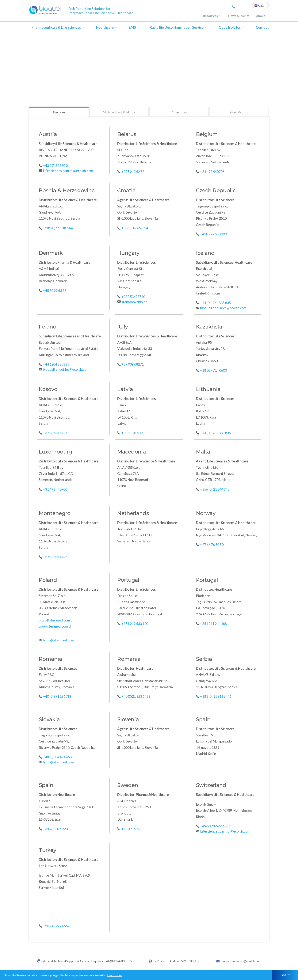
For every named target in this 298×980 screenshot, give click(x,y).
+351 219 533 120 (135, 624)
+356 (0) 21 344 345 (215, 489)
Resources (210, 16)
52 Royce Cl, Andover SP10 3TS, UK (176, 961)
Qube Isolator (230, 27)
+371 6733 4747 (55, 433)
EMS (132, 27)
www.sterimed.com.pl (55, 626)
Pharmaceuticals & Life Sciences (56, 27)
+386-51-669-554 (135, 228)
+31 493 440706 (212, 172)
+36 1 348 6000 (133, 433)
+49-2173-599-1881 (215, 826)
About (260, 16)
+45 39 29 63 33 (55, 291)
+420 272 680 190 (213, 234)
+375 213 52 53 (133, 172)
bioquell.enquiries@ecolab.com (223, 308)
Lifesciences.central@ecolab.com (68, 171)
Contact (262, 27)
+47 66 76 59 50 (212, 545)
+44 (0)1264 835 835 (215, 303)
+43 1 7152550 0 (55, 165)
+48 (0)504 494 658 (57, 757)
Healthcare (105, 27)
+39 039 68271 (133, 364)
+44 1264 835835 (56, 364)
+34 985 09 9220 (55, 829)
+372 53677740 (133, 297)
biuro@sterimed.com (58, 640)
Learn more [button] (115, 975)
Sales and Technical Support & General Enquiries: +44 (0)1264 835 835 (86, 961)
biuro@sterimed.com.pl (56, 620)
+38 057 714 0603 (213, 370)
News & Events (239, 16)
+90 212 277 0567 (56, 926)
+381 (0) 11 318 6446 (59, 228)
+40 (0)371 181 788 (57, 696)
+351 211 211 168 (213, 624)
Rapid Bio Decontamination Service (177, 27)
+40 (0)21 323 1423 (136, 696)
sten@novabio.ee (134, 302)
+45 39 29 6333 (133, 829)
